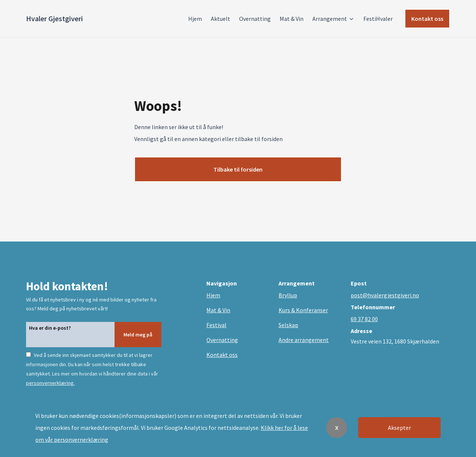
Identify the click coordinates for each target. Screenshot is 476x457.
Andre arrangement (304, 340)
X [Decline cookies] (337, 428)
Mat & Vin (292, 19)
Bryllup (288, 295)
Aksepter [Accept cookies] (399, 428)
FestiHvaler (378, 19)
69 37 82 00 (364, 319)
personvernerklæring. (50, 383)
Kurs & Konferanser (303, 310)
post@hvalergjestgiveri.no (385, 295)
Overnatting (255, 19)
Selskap (288, 325)
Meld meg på (138, 335)
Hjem (195, 19)
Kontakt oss (427, 19)
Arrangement (333, 19)
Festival (216, 325)
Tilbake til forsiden (238, 169)
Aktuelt (221, 19)
